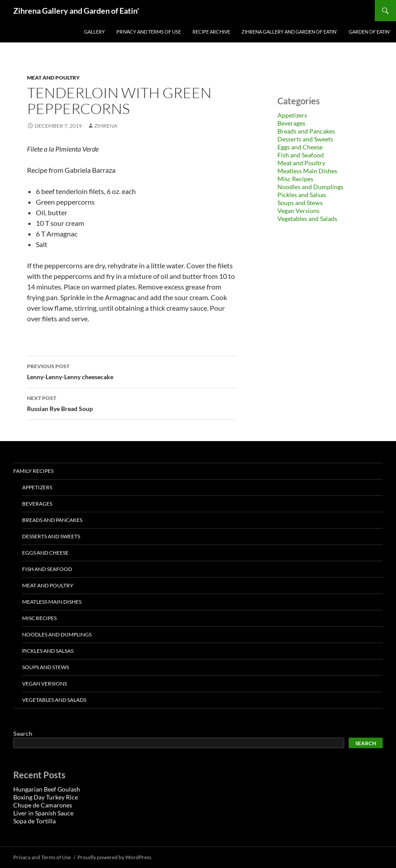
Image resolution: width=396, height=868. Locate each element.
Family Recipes (33, 471)
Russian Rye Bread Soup (132, 403)
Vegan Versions (298, 211)
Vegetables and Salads (307, 219)
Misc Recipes (295, 179)
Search (23, 733)
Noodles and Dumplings (310, 187)
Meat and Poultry (53, 78)
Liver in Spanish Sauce (43, 813)
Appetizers (292, 115)
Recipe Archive (211, 32)
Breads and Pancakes (306, 131)
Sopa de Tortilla (35, 821)
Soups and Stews (300, 203)
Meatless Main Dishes (307, 171)
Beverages (291, 123)
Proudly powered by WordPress (114, 857)
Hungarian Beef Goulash (47, 789)
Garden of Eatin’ (369, 32)
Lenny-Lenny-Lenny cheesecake (132, 371)
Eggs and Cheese (300, 147)
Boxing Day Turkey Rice (46, 797)
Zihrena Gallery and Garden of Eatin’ (289, 32)
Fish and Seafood (301, 155)
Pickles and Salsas (302, 195)
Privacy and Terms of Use (149, 32)
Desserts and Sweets (305, 139)
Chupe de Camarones (43, 805)
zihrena (106, 126)
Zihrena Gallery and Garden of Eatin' (76, 11)
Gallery (94, 32)
